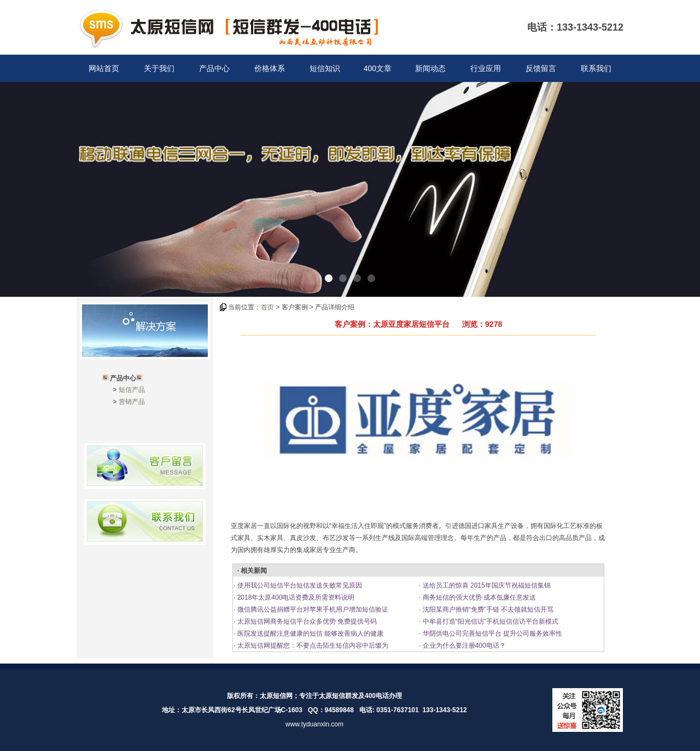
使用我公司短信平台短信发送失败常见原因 (298, 585)
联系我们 (596, 68)
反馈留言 (541, 68)
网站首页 (104, 68)
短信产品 (132, 390)
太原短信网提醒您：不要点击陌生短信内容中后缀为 (311, 646)
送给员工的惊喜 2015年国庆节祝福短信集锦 (485, 585)
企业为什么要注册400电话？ (463, 646)
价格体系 (270, 68)
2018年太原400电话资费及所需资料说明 (295, 597)
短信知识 (325, 68)
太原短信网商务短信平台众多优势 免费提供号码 (306, 621)
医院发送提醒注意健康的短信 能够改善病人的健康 (309, 633)
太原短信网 (276, 696)
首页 (267, 307)
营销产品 (132, 402)
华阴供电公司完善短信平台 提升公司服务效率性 (491, 633)
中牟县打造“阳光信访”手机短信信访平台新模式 (489, 621)
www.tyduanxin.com (314, 724)
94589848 (339, 710)
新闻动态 (430, 68)
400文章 (378, 68)
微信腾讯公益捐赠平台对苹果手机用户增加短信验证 (311, 609)
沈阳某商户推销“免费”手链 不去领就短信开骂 (487, 609)
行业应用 (486, 68)
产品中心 (214, 68)
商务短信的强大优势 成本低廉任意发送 (478, 597)
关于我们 (159, 68)
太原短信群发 (339, 696)
